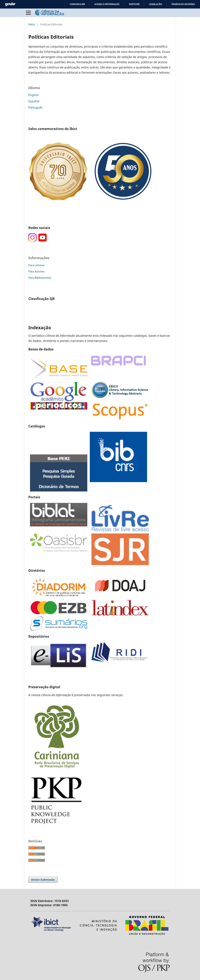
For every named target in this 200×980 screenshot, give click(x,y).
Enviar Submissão (43, 880)
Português (36, 107)
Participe (134, 4)
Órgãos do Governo (183, 4)
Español (34, 101)
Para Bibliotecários (40, 278)
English (34, 95)
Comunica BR (77, 4)
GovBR (10, 4)
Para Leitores (36, 265)
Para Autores (36, 271)
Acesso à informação (107, 4)
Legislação (156, 4)
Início (32, 24)
